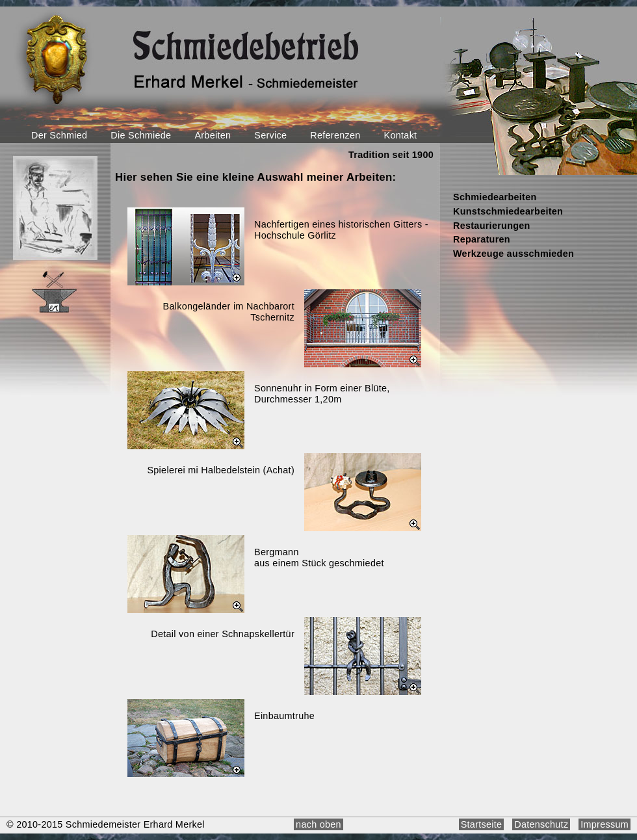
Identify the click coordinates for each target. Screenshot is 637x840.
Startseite (482, 824)
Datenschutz (541, 824)
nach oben (318, 824)
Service (270, 135)
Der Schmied (59, 135)
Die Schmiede (141, 135)
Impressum (604, 824)
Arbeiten (213, 135)
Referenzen (335, 135)
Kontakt (401, 135)
